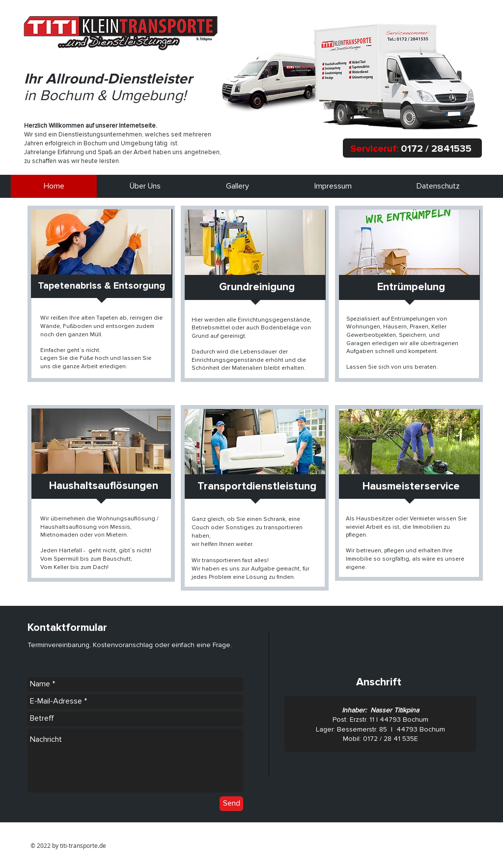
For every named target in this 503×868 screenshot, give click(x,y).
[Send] (231, 804)
